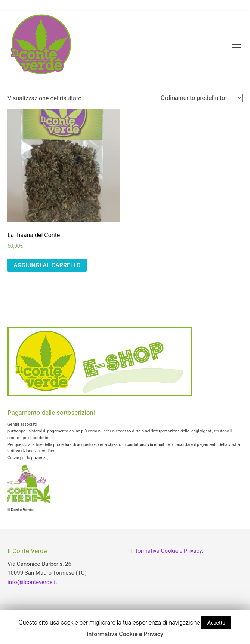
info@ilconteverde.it (32, 582)
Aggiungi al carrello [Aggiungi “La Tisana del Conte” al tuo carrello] (47, 265)
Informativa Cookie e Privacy (166, 551)
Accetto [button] (217, 623)
